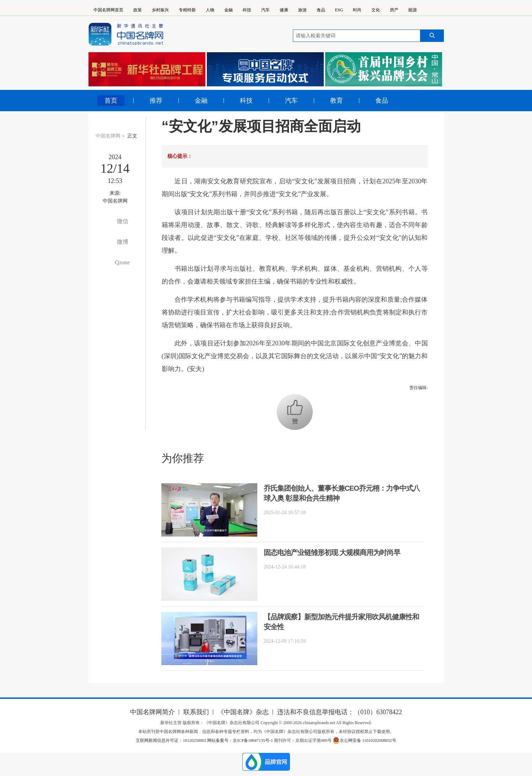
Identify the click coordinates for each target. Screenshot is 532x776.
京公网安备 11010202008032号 (364, 740)
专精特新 (187, 10)
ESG (339, 10)
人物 (210, 10)
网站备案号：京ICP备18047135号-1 (240, 740)
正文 (132, 136)
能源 (413, 10)
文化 (376, 10)
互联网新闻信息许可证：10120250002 (171, 740)
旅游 (302, 10)
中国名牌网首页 (108, 10)
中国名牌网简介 (152, 712)
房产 (394, 10)
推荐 (156, 101)
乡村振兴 (160, 10)
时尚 (357, 10)
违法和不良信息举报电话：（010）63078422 (340, 712)
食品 (321, 10)
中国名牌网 (108, 136)
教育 (337, 101)
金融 (229, 10)
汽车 (265, 10)
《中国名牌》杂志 (243, 712)
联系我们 (196, 712)
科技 (247, 10)
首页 (111, 101)
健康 (284, 10)
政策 (138, 10)
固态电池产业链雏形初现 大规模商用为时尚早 (332, 553)
